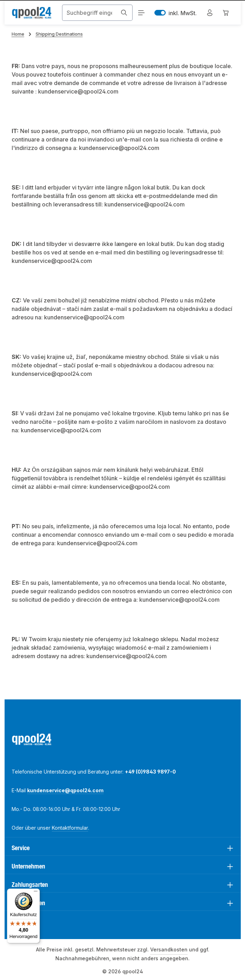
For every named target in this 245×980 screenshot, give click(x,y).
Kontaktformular (70, 828)
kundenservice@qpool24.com (65, 790)
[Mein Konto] (210, 13)
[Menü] (141, 13)
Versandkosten (169, 949)
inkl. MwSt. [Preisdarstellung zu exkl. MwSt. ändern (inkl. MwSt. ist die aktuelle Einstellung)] (175, 13)
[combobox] (88, 13)
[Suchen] (124, 13)
